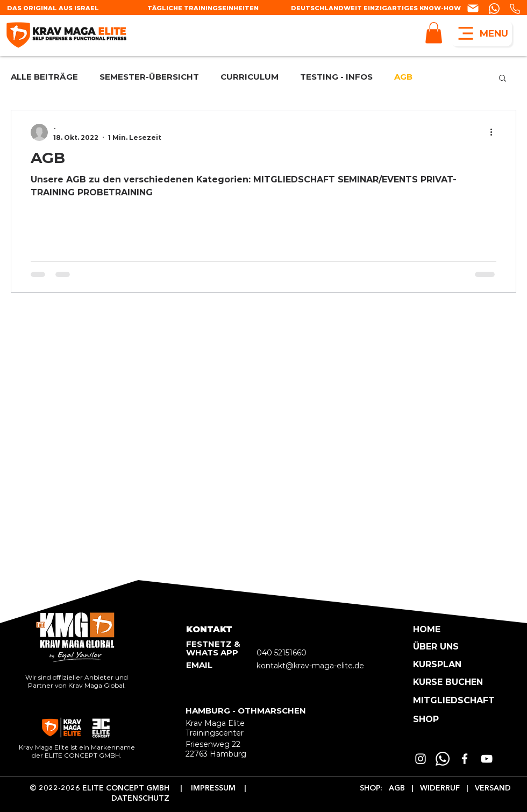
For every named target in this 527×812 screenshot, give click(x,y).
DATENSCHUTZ (141, 799)
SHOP (370, 788)
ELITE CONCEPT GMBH (126, 788)
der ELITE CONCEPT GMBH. (77, 755)
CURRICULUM (250, 77)
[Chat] (473, 8)
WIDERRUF (439, 788)
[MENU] (482, 33)
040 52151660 (282, 653)
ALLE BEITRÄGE (44, 77)
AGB (403, 77)
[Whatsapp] (443, 759)
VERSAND (492, 788)
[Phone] (515, 9)
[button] (434, 33)
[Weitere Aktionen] (495, 132)
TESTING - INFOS (336, 77)
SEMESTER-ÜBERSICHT (149, 77)
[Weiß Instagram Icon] (421, 759)
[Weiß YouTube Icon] (487, 759)
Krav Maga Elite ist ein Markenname (77, 747)
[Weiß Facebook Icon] (465, 759)
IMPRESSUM (218, 788)
